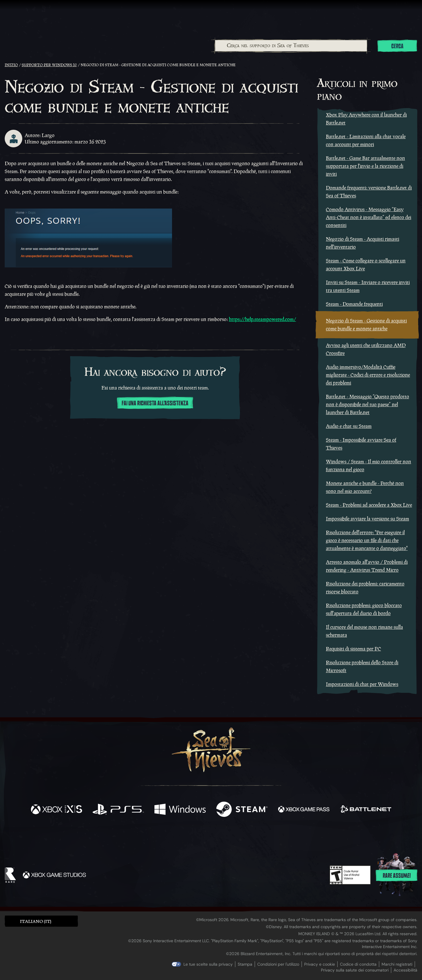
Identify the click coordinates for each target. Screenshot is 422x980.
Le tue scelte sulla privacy (208, 964)
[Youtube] (210, 838)
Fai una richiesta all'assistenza (155, 403)
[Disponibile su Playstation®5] (118, 810)
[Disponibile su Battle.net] (366, 810)
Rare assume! (397, 876)
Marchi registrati (397, 964)
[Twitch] (185, 838)
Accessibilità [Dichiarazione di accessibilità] (405, 970)
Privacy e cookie (320, 964)
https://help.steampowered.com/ (262, 319)
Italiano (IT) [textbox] (36, 921)
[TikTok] (251, 838)
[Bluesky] (268, 839)
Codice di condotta (358, 964)
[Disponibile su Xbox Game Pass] (304, 810)
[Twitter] (167, 838)
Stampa (245, 964)
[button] (41, 921)
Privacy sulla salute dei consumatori (355, 970)
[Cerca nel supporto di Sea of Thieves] (291, 46)
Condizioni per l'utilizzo (278, 964)
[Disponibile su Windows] (180, 810)
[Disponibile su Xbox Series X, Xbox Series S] (56, 810)
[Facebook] (152, 837)
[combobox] (291, 46)
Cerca (397, 46)
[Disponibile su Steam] (242, 810)
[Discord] (235, 839)
